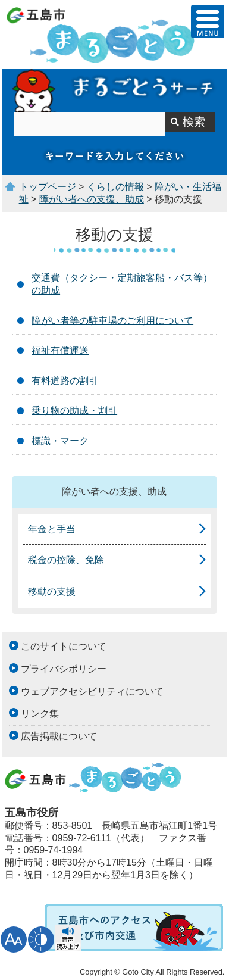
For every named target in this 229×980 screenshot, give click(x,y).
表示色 (41, 940)
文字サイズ (14, 940)
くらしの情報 (115, 187)
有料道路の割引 (65, 381)
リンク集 (40, 714)
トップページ (48, 187)
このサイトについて (64, 646)
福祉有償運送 (60, 350)
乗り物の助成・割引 (74, 411)
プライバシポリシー (64, 669)
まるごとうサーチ (114, 90)
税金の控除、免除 (66, 560)
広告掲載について (59, 736)
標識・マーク (60, 441)
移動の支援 (52, 592)
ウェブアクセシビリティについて (92, 692)
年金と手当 (52, 529)
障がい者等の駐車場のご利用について (112, 321)
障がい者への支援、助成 (92, 199)
